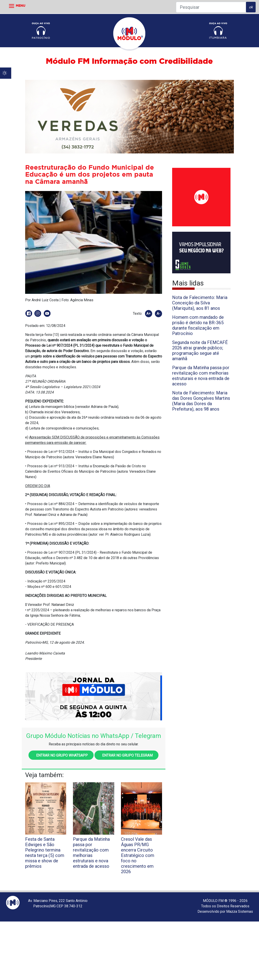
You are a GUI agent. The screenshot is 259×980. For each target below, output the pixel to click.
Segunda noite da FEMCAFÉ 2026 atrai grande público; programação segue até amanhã (200, 351)
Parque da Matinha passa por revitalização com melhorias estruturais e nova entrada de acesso (201, 376)
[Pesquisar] (211, 7)
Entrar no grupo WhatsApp (61, 755)
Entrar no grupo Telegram (126, 755)
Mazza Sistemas (240, 911)
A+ (148, 314)
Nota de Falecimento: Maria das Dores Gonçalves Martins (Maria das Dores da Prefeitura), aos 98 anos (201, 401)
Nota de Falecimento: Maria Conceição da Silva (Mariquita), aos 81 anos (200, 303)
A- (158, 314)
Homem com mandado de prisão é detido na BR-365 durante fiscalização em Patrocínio (198, 325)
